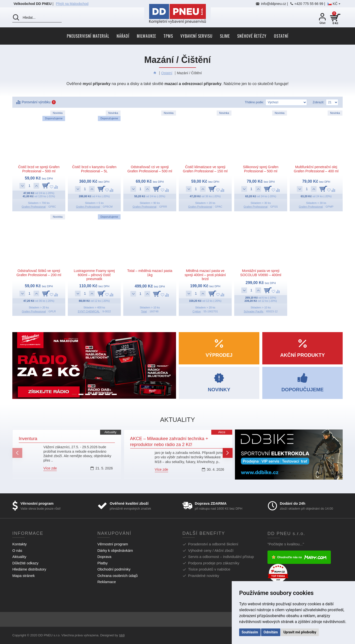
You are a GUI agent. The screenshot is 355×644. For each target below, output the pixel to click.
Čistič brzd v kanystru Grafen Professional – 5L (94, 169)
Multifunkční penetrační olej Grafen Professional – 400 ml (316, 169)
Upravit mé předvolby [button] (300, 632)
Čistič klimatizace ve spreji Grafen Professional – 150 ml (205, 169)
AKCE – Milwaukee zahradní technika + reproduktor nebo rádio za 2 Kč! (169, 441)
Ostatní (167, 73)
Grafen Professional (34, 207)
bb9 (122, 635)
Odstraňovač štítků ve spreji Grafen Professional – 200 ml (39, 273)
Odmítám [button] (271, 632)
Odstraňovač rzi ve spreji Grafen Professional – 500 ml (150, 169)
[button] (17, 453)
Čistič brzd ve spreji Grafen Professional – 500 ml (39, 169)
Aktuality (110, 432)
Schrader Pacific (254, 311)
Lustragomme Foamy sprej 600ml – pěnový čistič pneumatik (94, 275)
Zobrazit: (318, 102)
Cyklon (197, 311)
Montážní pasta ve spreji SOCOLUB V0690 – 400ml (261, 273)
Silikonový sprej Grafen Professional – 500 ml (261, 169)
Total (144, 311)
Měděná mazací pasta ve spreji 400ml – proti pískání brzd (205, 275)
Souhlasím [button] (250, 632)
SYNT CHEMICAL (89, 311)
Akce (222, 432)
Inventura (28, 439)
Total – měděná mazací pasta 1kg (150, 273)
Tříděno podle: (254, 102)
